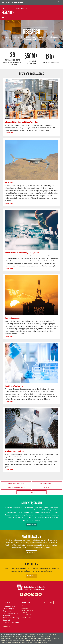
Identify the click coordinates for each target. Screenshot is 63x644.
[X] (25, 594)
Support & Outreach (28, 615)
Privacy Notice (33, 638)
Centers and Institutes (16, 488)
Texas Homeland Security (29, 636)
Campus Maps (52, 635)
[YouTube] (40, 594)
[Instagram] (33, 594)
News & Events (26, 617)
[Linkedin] (36, 594)
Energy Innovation (13, 318)
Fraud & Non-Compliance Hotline (10, 638)
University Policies (43, 642)
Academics (25, 608)
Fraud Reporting (46, 636)
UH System (11, 636)
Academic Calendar (42, 635)
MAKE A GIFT (48, 603)
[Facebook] (22, 594)
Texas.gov (18, 636)
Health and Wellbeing (14, 386)
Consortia (31, 492)
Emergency (4, 636)
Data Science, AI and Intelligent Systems (22, 253)
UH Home (33, 635)
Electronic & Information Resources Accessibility (38, 640)
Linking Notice (25, 638)
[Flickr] (29, 594)
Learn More (31, 525)
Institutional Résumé (7, 640)
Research (8, 12)
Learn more (9, 133)
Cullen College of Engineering (15, 9)
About (24, 606)
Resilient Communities (14, 451)
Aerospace (9, 182)
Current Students (27, 610)
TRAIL (39, 636)
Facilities (47, 488)
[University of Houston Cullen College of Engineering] (31, 587)
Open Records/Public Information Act (49, 638)
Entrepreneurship (47, 483)
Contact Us (7, 626)
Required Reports (19, 640)
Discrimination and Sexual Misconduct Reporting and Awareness (19, 642)
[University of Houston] (12, 2)
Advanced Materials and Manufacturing (21, 122)
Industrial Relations (16, 483)
